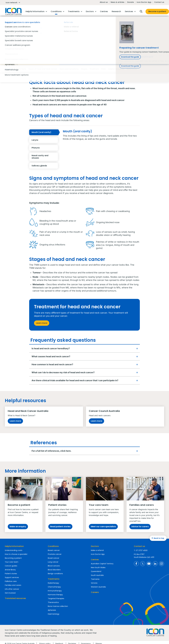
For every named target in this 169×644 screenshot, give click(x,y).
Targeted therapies (56, 598)
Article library (10, 570)
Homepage (13, 11)
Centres (95, 560)
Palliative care (11, 581)
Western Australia (98, 587)
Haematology (54, 614)
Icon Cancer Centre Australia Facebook (136, 564)
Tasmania (95, 579)
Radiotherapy (53, 583)
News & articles (117, 2)
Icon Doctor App (144, 2)
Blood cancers (54, 566)
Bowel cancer (54, 558)
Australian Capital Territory (102, 564)
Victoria (94, 583)
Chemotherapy (54, 587)
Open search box (141, 11)
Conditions (53, 546)
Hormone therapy (55, 595)
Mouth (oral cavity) (45, 132)
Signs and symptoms (69, 69)
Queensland (96, 571)
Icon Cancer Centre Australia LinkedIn (155, 564)
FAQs (103, 69)
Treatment (94, 69)
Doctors (95, 546)
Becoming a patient (13, 558)
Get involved (10, 593)
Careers (95, 592)
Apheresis (52, 610)
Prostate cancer (55, 554)
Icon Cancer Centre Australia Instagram (161, 564)
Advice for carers (140, 527)
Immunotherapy (55, 591)
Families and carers (13, 585)
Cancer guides (11, 566)
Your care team (12, 562)
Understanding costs (14, 550)
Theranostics (53, 602)
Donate (131, 2)
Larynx (45, 140)
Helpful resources (116, 69)
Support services (12, 577)
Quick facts (21, 69)
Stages (84, 69)
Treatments (54, 579)
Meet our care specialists (103, 527)
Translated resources (15, 598)
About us (104, 2)
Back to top (157, 538)
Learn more (42, 323)
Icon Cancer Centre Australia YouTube (149, 564)
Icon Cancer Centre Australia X (143, 564)
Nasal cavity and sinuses (45, 157)
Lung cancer (53, 562)
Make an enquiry (18, 527)
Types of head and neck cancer (43, 69)
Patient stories (11, 574)
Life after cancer (12, 589)
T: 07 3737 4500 (141, 550)
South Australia (97, 575)
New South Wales (98, 567)
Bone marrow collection (58, 606)
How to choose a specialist (16, 554)
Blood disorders (54, 570)
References (132, 69)
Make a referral (97, 550)
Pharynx (45, 148)
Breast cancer (54, 550)
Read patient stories (60, 527)
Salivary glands (45, 166)
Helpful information (14, 546)
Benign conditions (55, 574)
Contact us (159, 2)
